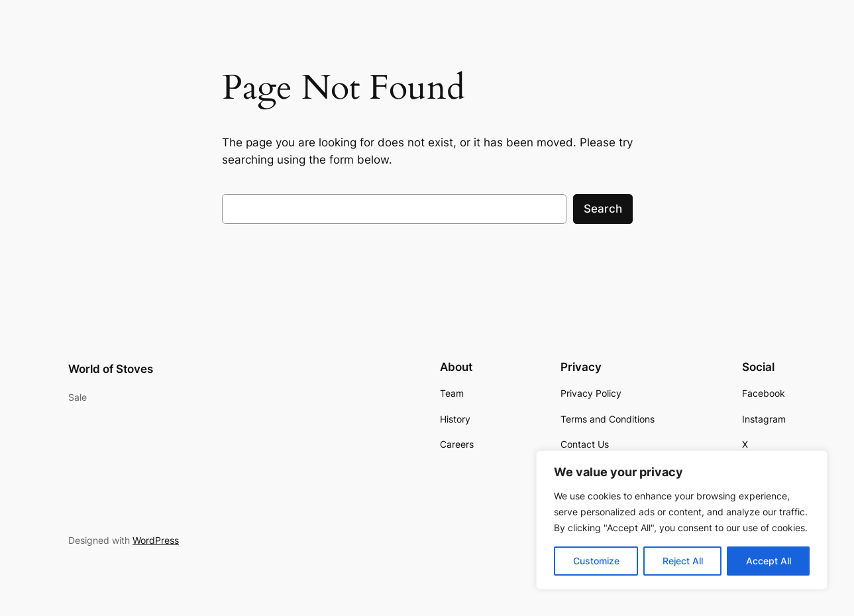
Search (603, 209)
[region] (682, 520)
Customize (596, 561)
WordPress (156, 540)
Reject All (683, 561)
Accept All (769, 561)
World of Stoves (111, 369)
